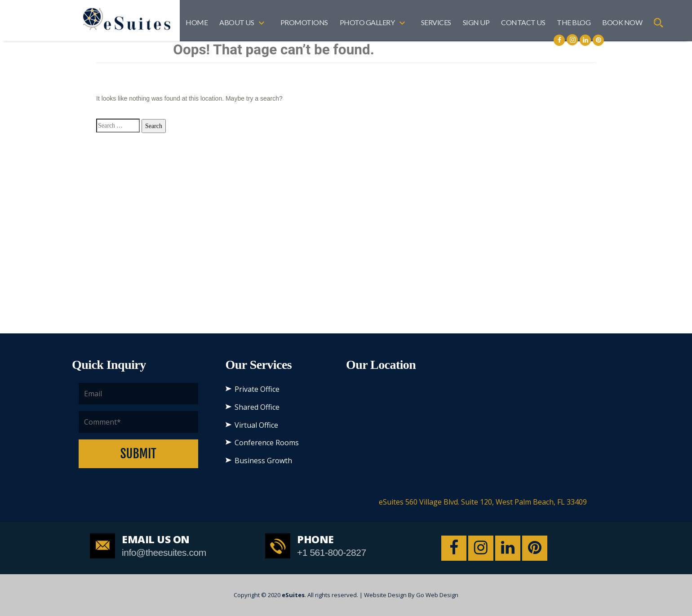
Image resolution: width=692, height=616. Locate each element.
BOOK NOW (622, 22)
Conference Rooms (267, 443)
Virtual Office (256, 425)
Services (436, 22)
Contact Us (523, 22)
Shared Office (257, 407)
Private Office (257, 389)
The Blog (574, 22)
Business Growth (263, 461)
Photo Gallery (367, 22)
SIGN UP (476, 22)
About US (237, 22)
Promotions (304, 22)
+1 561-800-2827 (332, 552)
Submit (138, 454)
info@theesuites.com (164, 552)
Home (197, 22)
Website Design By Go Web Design (411, 595)
